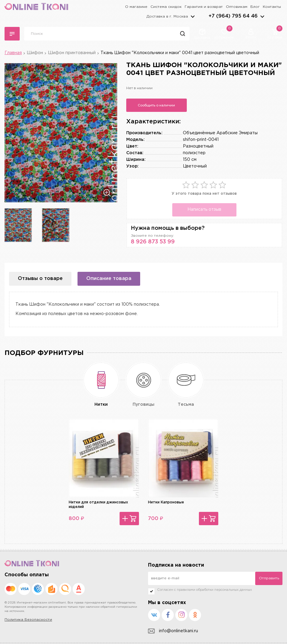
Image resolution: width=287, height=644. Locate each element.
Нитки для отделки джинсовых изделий (98, 504)
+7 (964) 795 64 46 (233, 16)
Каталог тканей (12, 34)
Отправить (269, 578)
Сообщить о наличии (156, 105)
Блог (255, 7)
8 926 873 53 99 (153, 242)
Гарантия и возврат (204, 7)
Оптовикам (237, 7)
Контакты (272, 7)
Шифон (35, 53)
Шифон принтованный (72, 53)
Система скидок (166, 7)
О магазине (136, 7)
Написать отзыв (204, 210)
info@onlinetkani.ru (173, 631)
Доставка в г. (167, 16)
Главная (13, 53)
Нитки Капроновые (166, 502)
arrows (262, 16)
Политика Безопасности (28, 620)
